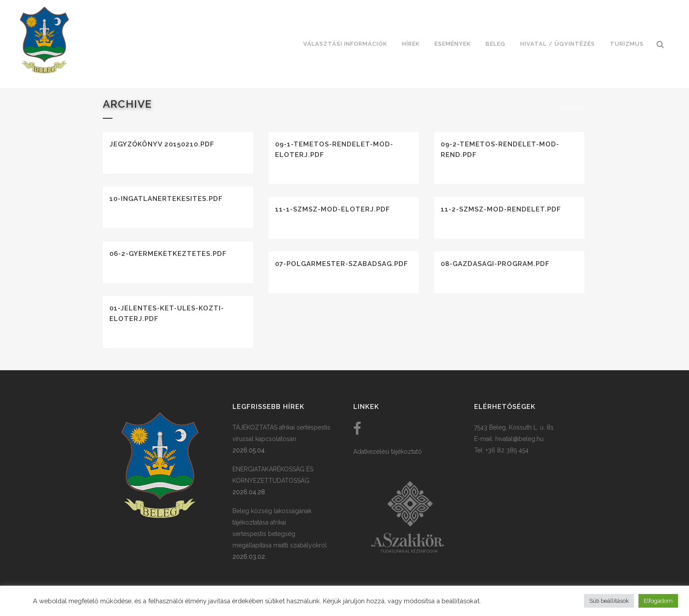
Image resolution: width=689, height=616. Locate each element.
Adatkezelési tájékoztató (388, 452)
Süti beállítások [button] (609, 601)
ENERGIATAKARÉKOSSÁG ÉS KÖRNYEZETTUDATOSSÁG (273, 475)
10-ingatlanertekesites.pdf (166, 199)
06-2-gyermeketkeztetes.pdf (168, 254)
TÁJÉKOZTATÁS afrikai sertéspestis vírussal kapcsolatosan (281, 433)
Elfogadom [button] (658, 601)
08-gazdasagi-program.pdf (495, 264)
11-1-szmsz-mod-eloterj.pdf (333, 209)
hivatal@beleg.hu (519, 439)
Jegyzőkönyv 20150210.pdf (162, 144)
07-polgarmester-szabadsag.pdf (342, 264)
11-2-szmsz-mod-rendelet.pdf (501, 209)
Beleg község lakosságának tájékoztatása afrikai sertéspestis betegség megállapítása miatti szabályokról (280, 528)
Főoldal (570, 108)
